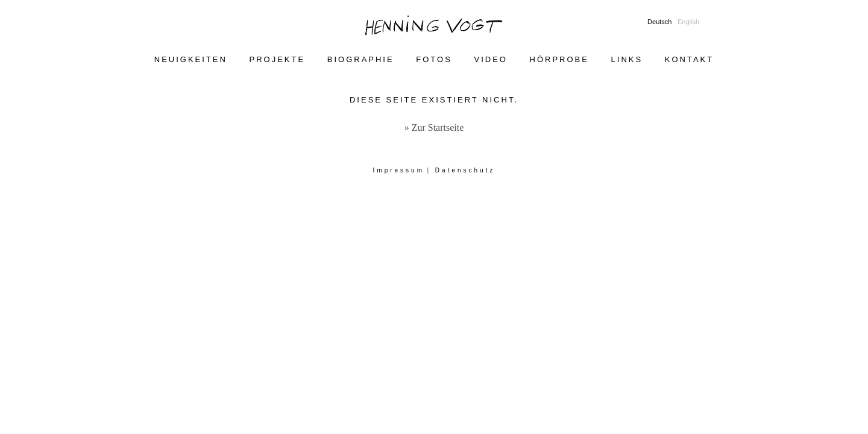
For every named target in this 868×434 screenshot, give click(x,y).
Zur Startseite (438, 127)
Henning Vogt (434, 26)
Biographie (361, 59)
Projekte (278, 59)
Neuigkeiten (191, 59)
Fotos (434, 59)
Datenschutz (465, 170)
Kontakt (689, 59)
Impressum (399, 170)
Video (490, 59)
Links (627, 59)
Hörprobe (559, 59)
